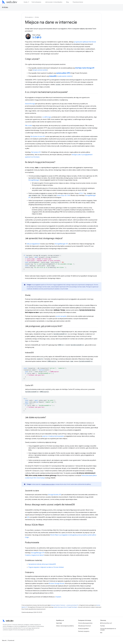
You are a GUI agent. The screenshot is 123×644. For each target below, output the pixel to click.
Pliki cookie (28, 126)
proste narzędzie (61, 316)
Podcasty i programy (84, 631)
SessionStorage (30, 104)
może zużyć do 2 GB (63, 195)
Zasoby (26, 2)
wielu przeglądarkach (33, 244)
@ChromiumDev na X (106, 623)
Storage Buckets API (55, 495)
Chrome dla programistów (85, 623)
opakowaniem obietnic (65, 76)
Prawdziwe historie (78, 2)
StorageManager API (61, 244)
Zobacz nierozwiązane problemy (65, 626)
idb (28, 517)
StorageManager (34, 180)
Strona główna (29, 17)
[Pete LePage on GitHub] (36, 38)
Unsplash (58, 597)
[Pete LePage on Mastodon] (38, 38)
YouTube (102, 626)
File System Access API (38, 137)
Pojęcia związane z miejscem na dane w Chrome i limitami (46, 567)
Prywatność (11, 640)
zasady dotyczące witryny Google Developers (65, 607)
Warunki (4, 640)
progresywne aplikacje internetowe (85, 42)
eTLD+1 (81, 193)
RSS (101, 633)
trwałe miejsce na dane (48, 484)
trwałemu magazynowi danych (35, 555)
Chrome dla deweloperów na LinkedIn (108, 629)
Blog (67, 2)
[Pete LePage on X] (33, 38)
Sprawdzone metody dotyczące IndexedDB (42, 564)
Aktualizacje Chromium (85, 626)
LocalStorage (47, 117)
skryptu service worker (40, 70)
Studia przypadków (83, 629)
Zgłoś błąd (59, 623)
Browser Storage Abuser (57, 584)
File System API (36, 152)
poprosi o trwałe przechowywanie (53, 436)
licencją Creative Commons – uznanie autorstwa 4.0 (65, 605)
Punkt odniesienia (36, 2)
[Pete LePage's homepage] (40, 38)
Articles (5, 7)
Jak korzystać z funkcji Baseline (54, 2)
